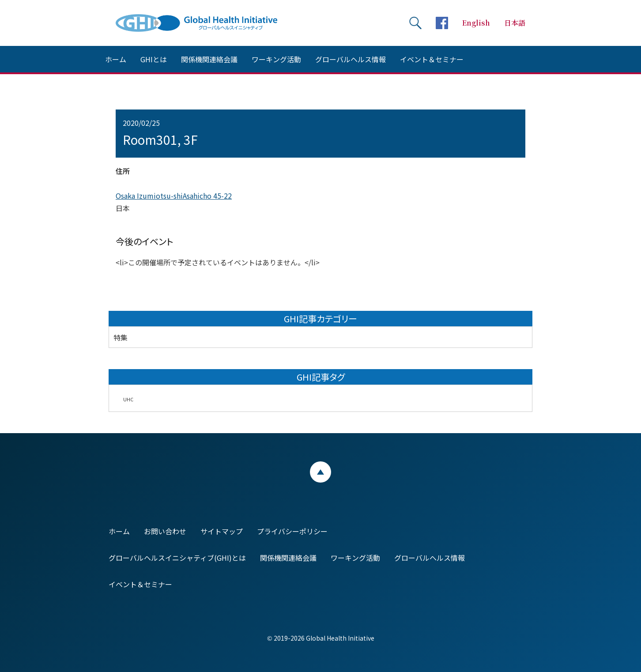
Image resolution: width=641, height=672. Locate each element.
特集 (121, 337)
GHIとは (154, 59)
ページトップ (320, 472)
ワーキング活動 (276, 59)
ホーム (116, 59)
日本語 (515, 23)
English (476, 23)
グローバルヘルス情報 (351, 59)
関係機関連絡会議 (209, 59)
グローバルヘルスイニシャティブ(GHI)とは (177, 558)
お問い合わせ (165, 531)
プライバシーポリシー (292, 531)
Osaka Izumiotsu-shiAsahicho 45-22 (174, 196)
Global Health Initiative (204, 23)
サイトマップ (222, 531)
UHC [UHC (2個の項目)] (128, 399)
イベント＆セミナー (432, 59)
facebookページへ (442, 23)
